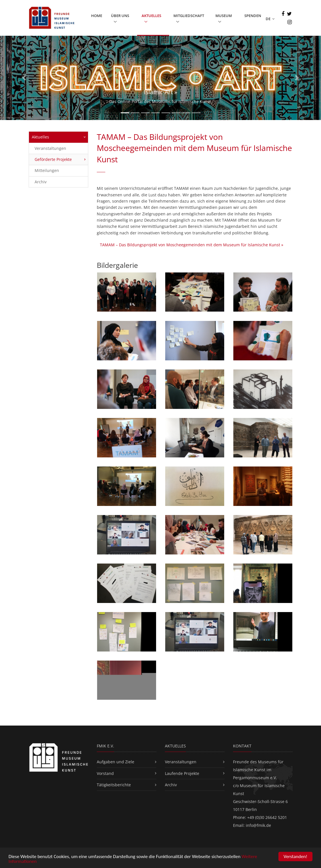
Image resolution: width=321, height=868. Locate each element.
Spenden (253, 16)
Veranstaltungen (50, 148)
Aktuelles (151, 16)
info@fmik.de (258, 825)
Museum (224, 16)
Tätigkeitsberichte (114, 785)
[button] (24, 78)
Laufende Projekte (182, 773)
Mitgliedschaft (189, 16)
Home (97, 16)
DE (270, 19)
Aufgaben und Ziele (116, 762)
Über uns (120, 16)
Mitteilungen (47, 170)
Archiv (41, 182)
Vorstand (105, 773)
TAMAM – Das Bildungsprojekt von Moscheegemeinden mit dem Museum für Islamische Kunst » (192, 245)
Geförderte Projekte (53, 159)
